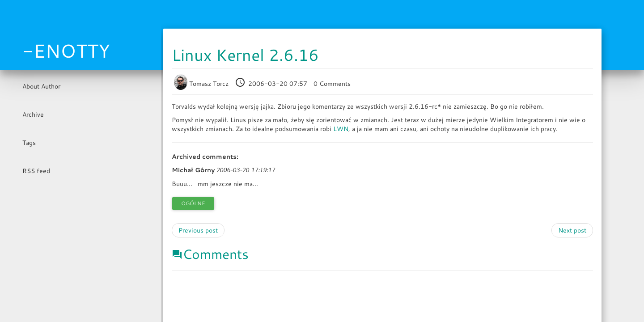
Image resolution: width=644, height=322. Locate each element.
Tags (29, 143)
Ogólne (193, 203)
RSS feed (36, 171)
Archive (33, 114)
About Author (41, 86)
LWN (341, 129)
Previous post (198, 230)
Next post (572, 230)
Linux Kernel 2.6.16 (245, 55)
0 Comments (332, 84)
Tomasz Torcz (202, 84)
